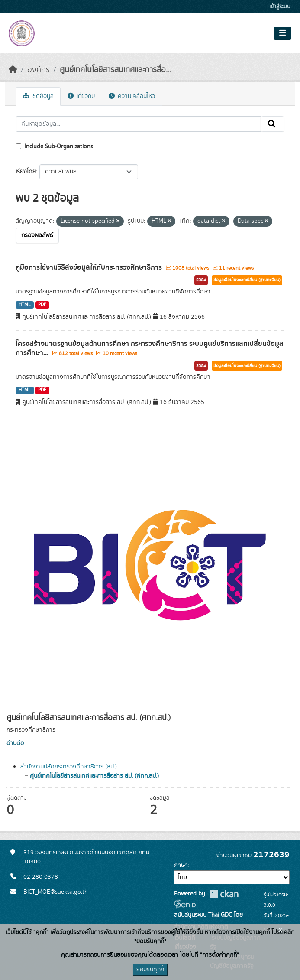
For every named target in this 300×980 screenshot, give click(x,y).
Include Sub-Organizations (54, 147)
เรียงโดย (26, 172)
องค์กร (39, 70)
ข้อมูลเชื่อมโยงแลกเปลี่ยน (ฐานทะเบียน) (247, 280)
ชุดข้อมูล (38, 96)
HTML (25, 305)
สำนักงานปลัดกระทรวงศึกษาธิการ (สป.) (69, 767)
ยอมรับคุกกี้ (150, 970)
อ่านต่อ (15, 743)
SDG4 (201, 280)
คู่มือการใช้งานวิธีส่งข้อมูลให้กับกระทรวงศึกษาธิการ (90, 267)
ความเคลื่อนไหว (132, 96)
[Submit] (273, 124)
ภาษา (181, 866)
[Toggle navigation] (282, 33)
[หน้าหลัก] (13, 70)
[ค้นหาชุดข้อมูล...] (138, 124)
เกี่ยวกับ (81, 96)
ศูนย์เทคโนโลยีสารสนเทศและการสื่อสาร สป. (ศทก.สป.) (94, 776)
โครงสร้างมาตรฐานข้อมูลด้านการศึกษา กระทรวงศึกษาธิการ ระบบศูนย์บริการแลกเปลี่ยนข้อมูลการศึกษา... (150, 348)
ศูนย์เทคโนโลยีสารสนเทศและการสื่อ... (115, 70)
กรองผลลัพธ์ (37, 235)
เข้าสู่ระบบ (280, 7)
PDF (42, 305)
